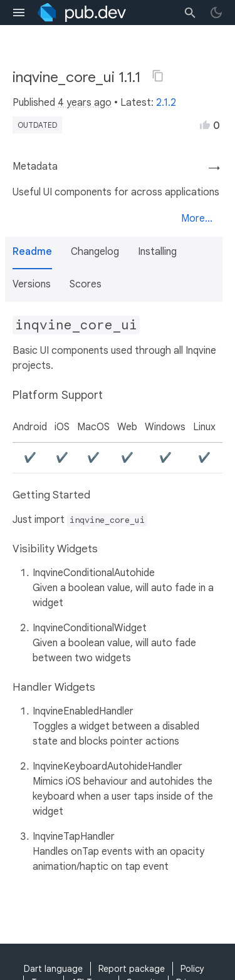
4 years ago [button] (85, 103)
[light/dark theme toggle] (216, 13)
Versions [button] (32, 284)
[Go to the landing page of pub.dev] (82, 13)
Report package (132, 969)
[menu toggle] (19, 13)
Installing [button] (157, 252)
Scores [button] (86, 284)
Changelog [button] (95, 252)
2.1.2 (166, 103)
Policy (192, 969)
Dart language (53, 969)
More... (197, 219)
